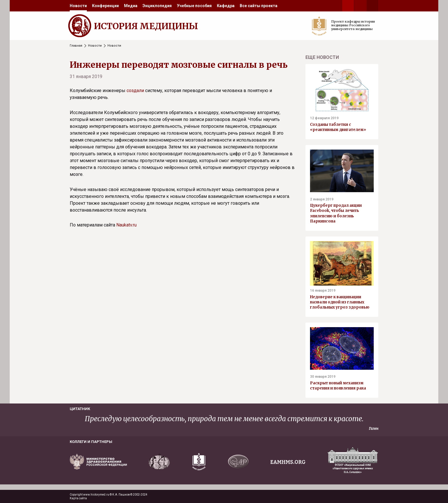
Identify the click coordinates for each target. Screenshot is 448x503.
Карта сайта (78, 498)
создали (135, 91)
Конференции (105, 6)
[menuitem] (78, 6)
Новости (78, 6)
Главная (76, 46)
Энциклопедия (157, 6)
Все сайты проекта (259, 6)
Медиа (131, 6)
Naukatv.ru (126, 225)
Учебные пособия (194, 6)
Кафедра (226, 6)
